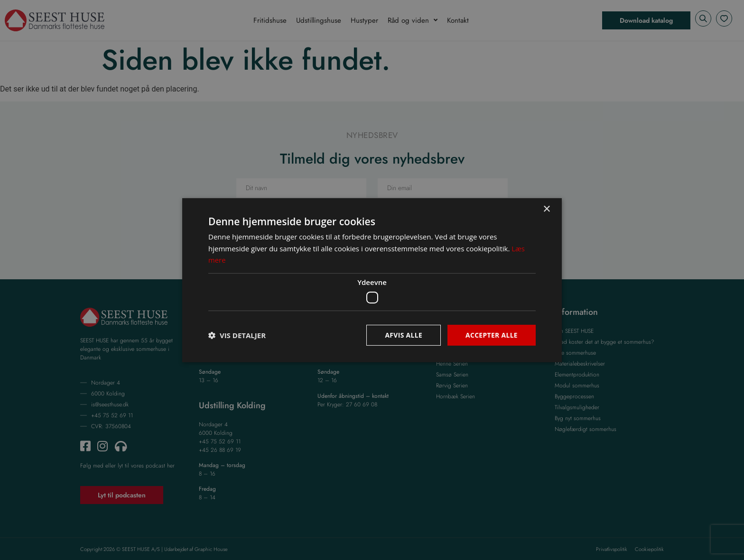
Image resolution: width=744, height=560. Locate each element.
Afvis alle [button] (403, 335)
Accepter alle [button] (491, 335)
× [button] (546, 209)
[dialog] (372, 280)
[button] (237, 335)
